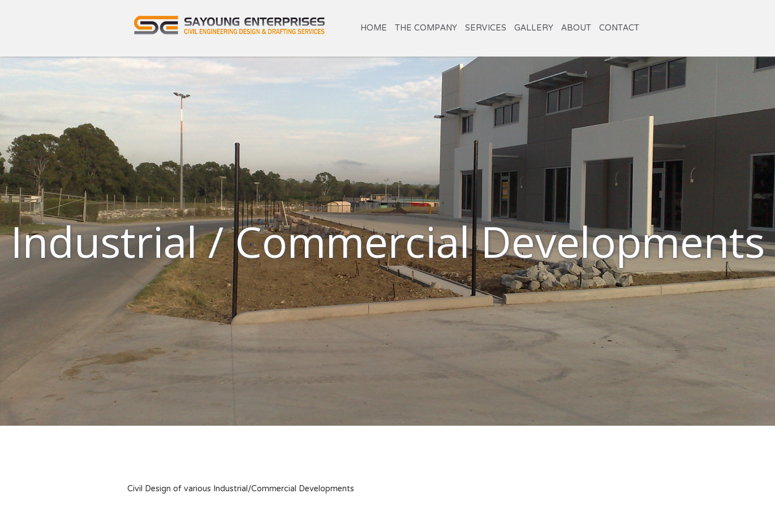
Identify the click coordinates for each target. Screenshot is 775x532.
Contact (619, 28)
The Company (426, 28)
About (576, 28)
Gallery (534, 28)
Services (486, 28)
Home (374, 28)
